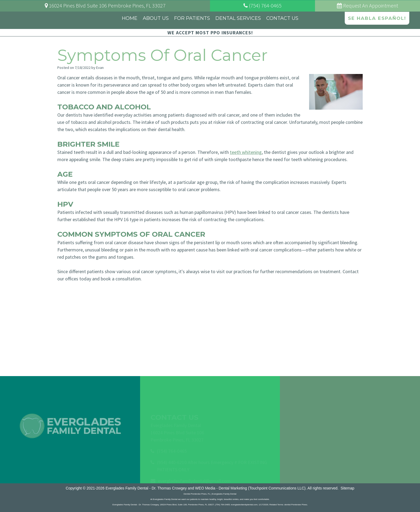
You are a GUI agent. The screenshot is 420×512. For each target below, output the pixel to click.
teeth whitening (246, 152)
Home (130, 18)
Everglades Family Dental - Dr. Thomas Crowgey (146, 488)
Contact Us (282, 18)
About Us (156, 18)
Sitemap (347, 488)
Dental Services (238, 18)
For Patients (192, 18)
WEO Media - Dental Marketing (221, 488)
